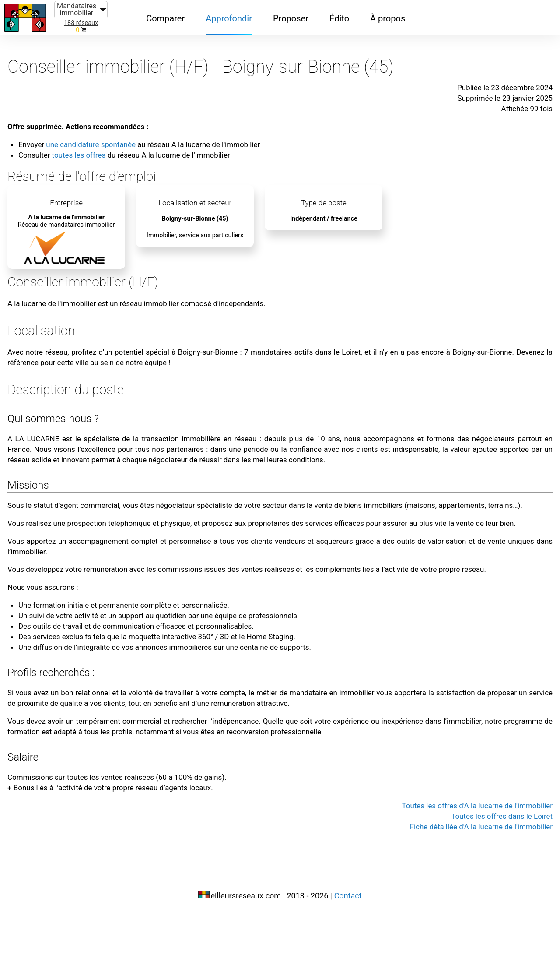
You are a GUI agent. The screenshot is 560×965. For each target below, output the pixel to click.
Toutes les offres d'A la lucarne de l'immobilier (453, 865)
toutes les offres (100, 141)
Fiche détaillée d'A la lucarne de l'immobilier (458, 886)
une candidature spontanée (114, 130)
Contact (348, 946)
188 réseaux (81, 23)
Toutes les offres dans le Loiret (483, 876)
